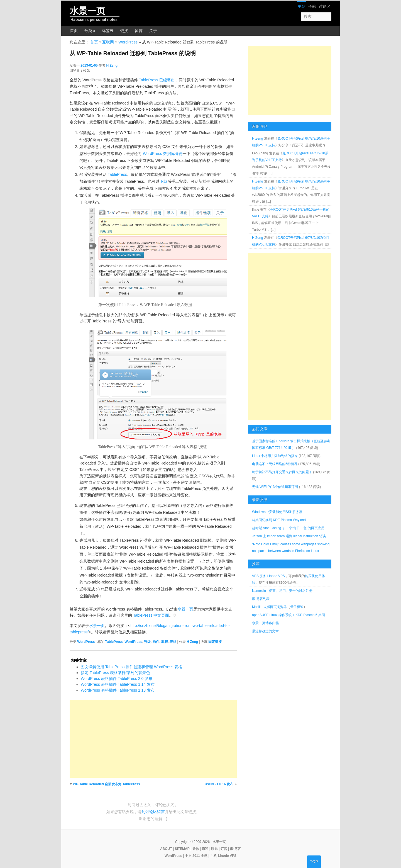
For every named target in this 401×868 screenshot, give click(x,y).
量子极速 (297, 607)
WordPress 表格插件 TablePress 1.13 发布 (118, 690)
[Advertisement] (153, 739)
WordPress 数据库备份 (163, 154)
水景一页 (87, 11)
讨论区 (325, 6)
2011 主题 (200, 856)
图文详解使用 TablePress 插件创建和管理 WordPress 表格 (131, 667)
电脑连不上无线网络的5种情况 (275, 464)
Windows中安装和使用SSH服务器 (277, 512)
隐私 (205, 849)
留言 (139, 31)
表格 (173, 642)
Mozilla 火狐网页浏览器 (269, 607)
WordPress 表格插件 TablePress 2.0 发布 (117, 679)
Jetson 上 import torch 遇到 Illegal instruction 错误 (289, 536)
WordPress (128, 42)
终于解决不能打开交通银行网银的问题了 (282, 472)
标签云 (108, 31)
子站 (312, 6)
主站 (302, 6)
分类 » (90, 31)
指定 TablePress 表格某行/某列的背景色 (115, 673)
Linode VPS (227, 856)
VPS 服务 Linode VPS (268, 576)
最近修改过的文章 (265, 631)
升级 (147, 642)
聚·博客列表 (261, 599)
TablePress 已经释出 (157, 80)
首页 (74, 31)
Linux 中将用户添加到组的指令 (275, 456)
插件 (156, 642)
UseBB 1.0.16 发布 (219, 784)
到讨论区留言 (153, 812)
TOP (314, 862)
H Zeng (112, 65)
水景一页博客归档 (265, 623)
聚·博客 (235, 849)
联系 (214, 849)
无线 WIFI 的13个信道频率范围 (275, 487)
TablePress (117, 174)
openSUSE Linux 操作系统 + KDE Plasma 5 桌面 (288, 615)
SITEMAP (182, 849)
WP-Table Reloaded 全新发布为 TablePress (107, 784)
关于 (153, 31)
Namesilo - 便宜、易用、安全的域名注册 (282, 591)
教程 (165, 642)
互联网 (108, 42)
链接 (124, 31)
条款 (196, 849)
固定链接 (215, 642)
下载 (163, 181)
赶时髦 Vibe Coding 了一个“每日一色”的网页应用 (288, 528)
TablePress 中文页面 (151, 615)
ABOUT (166, 849)
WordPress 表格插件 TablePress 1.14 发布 (118, 684)
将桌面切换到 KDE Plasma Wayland (279, 520)
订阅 (224, 849)
